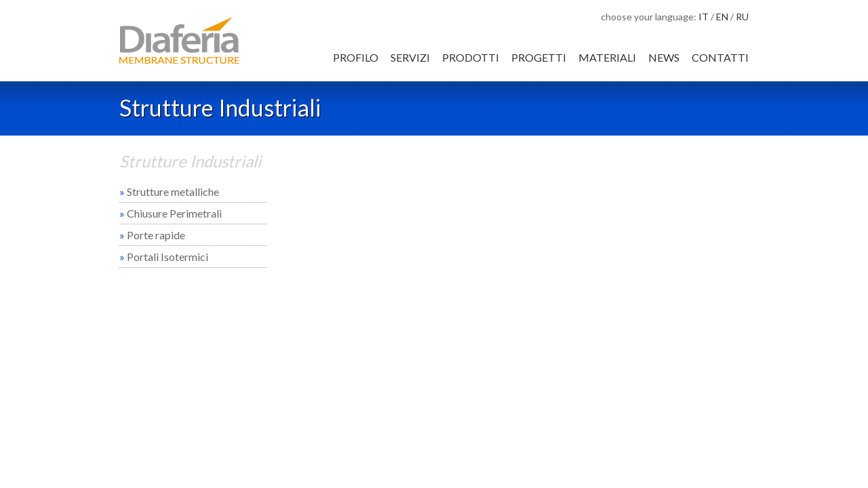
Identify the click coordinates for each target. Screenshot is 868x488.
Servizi (410, 57)
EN (722, 17)
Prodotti (471, 57)
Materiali (607, 57)
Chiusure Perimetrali (171, 213)
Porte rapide (152, 235)
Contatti (720, 57)
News (664, 57)
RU (742, 17)
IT (704, 17)
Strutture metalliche (169, 191)
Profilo (356, 57)
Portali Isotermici (164, 257)
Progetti (539, 57)
